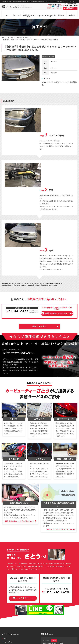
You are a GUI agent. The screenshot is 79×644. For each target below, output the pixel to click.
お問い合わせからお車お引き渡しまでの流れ (17, 575)
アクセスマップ (61, 1)
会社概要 (72, 15)
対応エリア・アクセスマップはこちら (59, 459)
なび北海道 (5, 635)
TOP (7, 15)
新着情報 (6, 600)
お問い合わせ (8, 603)
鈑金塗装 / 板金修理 (48, 57)
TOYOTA (54, 61)
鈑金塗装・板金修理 (29, 16)
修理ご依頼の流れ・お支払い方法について (19, 451)
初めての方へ (18, 15)
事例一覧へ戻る (40, 256)
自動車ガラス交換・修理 (11, 582)
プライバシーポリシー (72, 1)
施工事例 (61, 15)
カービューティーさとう (36, 642)
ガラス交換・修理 (50, 16)
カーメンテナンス (39, 16)
